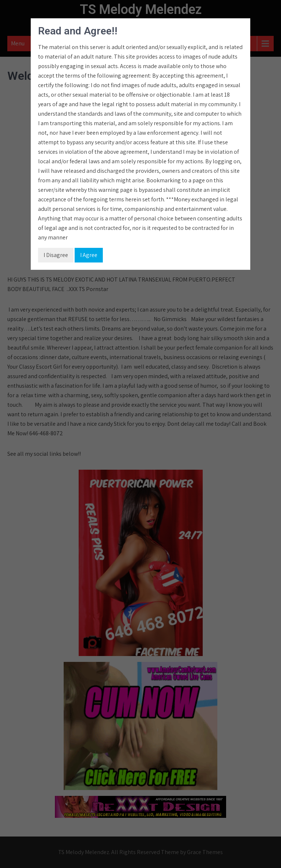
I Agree (89, 255)
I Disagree (56, 255)
